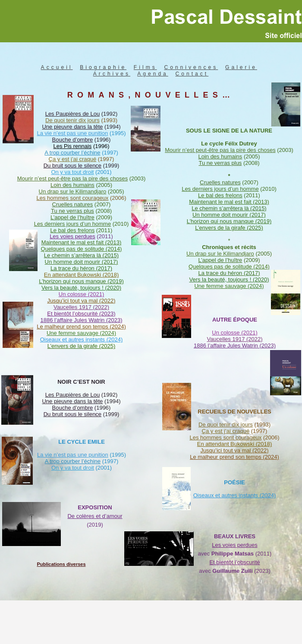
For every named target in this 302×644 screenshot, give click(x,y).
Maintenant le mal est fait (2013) (229, 202)
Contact (192, 74)
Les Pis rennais (72, 146)
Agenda (153, 74)
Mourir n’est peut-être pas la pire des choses (220, 150)
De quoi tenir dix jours (226, 425)
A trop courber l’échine (73, 461)
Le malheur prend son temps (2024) (234, 457)
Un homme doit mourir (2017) (229, 215)
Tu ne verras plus (220, 163)
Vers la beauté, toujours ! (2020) (229, 279)
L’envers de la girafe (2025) (229, 228)
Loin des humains (220, 156)
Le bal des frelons (220, 195)
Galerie (241, 67)
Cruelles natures (220, 182)
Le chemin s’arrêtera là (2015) (229, 208)
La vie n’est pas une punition (73, 455)
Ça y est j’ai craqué (226, 431)
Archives (112, 74)
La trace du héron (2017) (229, 273)
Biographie (103, 67)
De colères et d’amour (95, 516)
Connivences (191, 67)
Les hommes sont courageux (225, 437)
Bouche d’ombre (73, 408)
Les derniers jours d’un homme (220, 189)
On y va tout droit (73, 468)
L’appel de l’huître (220, 260)
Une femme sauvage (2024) (229, 286)
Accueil (57, 67)
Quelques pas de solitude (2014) (229, 267)
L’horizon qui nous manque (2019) (229, 221)
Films (145, 67)
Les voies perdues (72, 236)
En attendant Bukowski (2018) (234, 444)
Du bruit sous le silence (72, 414)
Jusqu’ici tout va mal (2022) (234, 450)
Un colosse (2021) (82, 294)
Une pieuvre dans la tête (72, 401)
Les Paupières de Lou (72, 395)
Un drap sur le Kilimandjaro (220, 254)
